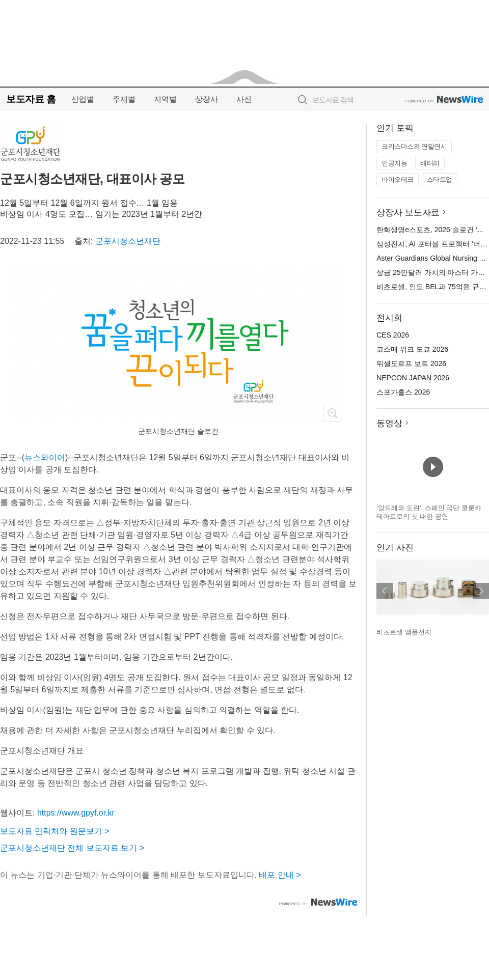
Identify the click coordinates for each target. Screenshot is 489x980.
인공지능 (394, 163)
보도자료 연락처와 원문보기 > (55, 831)
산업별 (83, 99)
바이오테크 (398, 179)
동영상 (389, 423)
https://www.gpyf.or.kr (76, 813)
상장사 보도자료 (408, 213)
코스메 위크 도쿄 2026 (412, 349)
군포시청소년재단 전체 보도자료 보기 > (72, 848)
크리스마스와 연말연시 (414, 146)
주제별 (124, 99)
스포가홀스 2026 (403, 392)
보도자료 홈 (31, 99)
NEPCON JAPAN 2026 (413, 378)
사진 (244, 99)
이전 (385, 591)
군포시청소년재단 (128, 241)
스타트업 (440, 179)
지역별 (165, 99)
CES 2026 (393, 335)
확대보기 (332, 413)
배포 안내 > (280, 875)
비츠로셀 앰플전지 (404, 632)
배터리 (430, 163)
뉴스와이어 (45, 457)
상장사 (207, 99)
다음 (481, 591)
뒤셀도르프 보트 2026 (411, 363)
